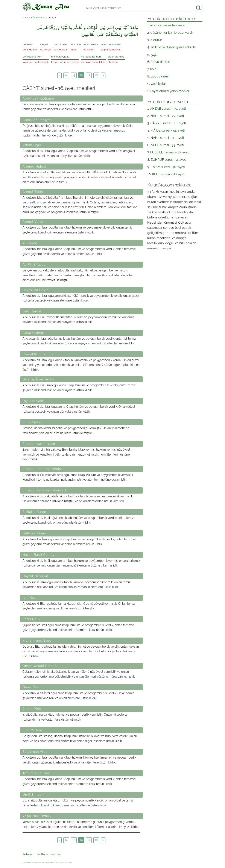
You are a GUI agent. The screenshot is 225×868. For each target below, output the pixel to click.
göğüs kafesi (160, 76)
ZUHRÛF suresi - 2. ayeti (169, 160)
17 (89, 75)
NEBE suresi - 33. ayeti (167, 145)
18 (96, 75)
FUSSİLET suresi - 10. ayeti (170, 152)
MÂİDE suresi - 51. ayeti (168, 130)
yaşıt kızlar (158, 84)
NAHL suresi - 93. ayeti (167, 138)
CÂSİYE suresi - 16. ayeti (168, 123)
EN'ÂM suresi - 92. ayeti (168, 167)
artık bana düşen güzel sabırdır (173, 47)
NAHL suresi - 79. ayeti (167, 116)
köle (153, 69)
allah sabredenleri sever (168, 25)
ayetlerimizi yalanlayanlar (171, 91)
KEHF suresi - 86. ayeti (169, 174)
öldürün (156, 40)
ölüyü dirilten (160, 62)
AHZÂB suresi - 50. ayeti (168, 109)
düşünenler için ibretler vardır (172, 33)
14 (66, 75)
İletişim (28, 854)
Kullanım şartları (49, 854)
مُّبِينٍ (154, 55)
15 (74, 75)
